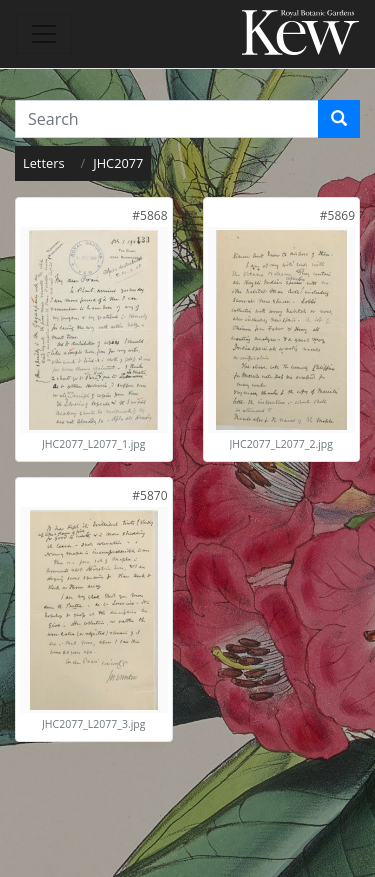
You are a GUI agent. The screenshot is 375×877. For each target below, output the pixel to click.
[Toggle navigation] (44, 34)
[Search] (339, 119)
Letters (44, 163)
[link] (149, 215)
